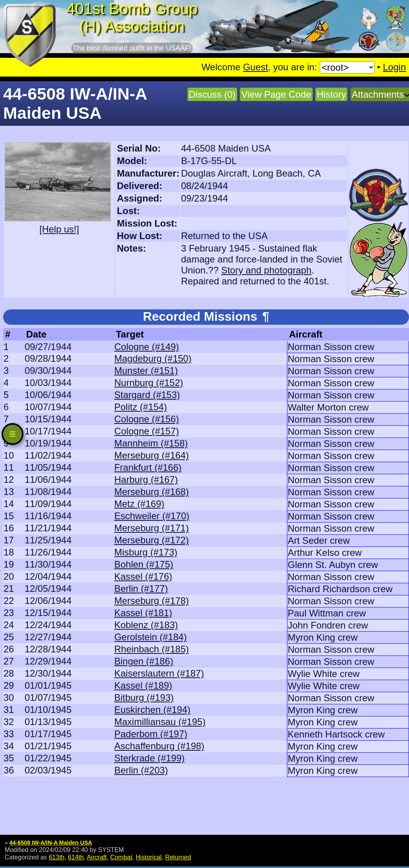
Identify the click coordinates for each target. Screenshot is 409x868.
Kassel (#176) (143, 576)
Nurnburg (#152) (149, 383)
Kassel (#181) (143, 613)
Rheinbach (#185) (152, 649)
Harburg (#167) (146, 480)
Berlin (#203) (141, 770)
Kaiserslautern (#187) (159, 673)
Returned (178, 857)
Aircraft (97, 857)
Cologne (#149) (146, 347)
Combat (121, 857)
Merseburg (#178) (152, 601)
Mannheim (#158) (151, 443)
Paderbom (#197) (151, 734)
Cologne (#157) (146, 431)
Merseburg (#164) (152, 455)
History (331, 94)
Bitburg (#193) (144, 697)
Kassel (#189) (143, 685)
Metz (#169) (139, 504)
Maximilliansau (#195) (160, 722)
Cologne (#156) (146, 419)
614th (76, 857)
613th (57, 857)
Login (394, 67)
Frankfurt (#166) (148, 467)
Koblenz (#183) (146, 625)
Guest (255, 67)
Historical (149, 857)
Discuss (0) (212, 94)
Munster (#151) (146, 371)
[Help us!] (59, 229)
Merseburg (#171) (152, 528)
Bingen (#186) (144, 661)
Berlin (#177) (141, 588)
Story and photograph (266, 270)
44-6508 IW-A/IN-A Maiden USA (51, 843)
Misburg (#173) (146, 552)
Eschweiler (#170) (152, 516)
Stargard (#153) (147, 395)
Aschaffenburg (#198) (159, 746)
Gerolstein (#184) (150, 637)
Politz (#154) (141, 407)
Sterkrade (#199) (149, 758)
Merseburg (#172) (152, 540)
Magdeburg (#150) (153, 358)
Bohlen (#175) (144, 564)
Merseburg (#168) (152, 492)
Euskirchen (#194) (152, 710)
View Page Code (276, 94)
